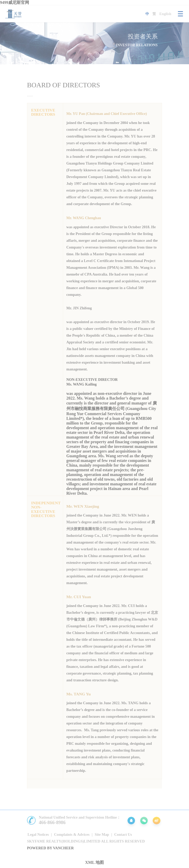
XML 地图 (95, 862)
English (165, 14)
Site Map (102, 834)
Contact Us (123, 834)
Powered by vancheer (50, 848)
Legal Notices (38, 834)
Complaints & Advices (72, 834)
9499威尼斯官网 (15, 2)
